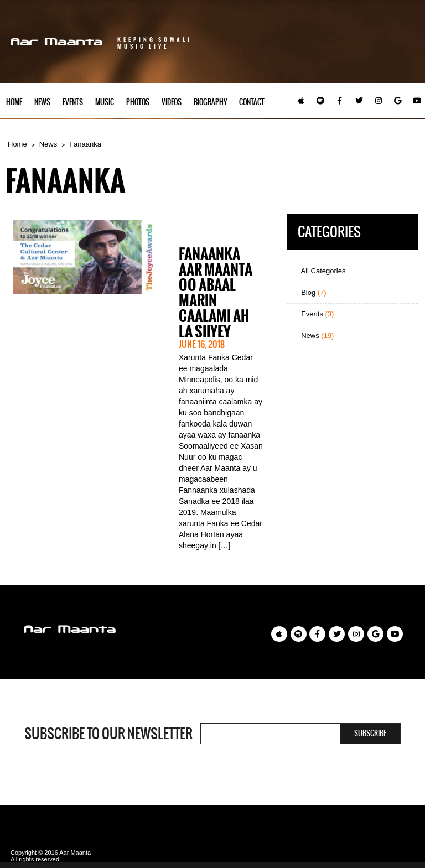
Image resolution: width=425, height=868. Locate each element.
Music (105, 102)
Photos (138, 102)
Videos (172, 102)
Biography (210, 102)
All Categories (319, 271)
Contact (252, 102)
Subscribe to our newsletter (108, 734)
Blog (309, 292)
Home (14, 102)
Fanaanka (85, 144)
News (42, 102)
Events (73, 102)
